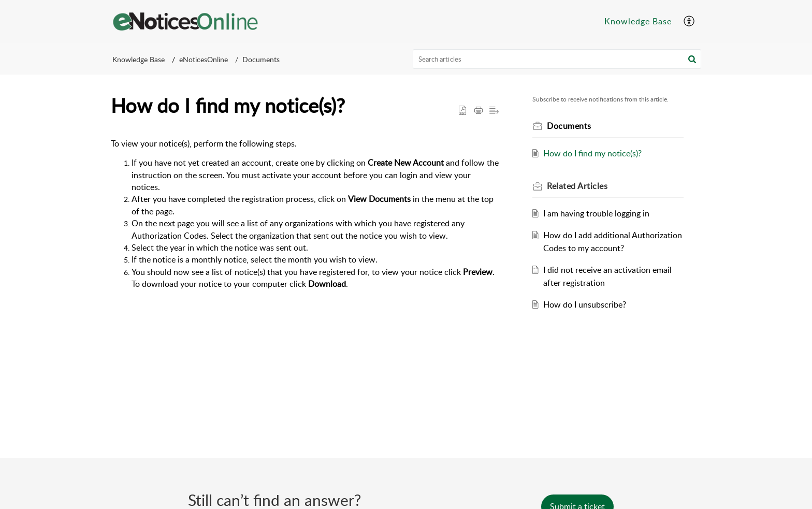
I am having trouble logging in (596, 213)
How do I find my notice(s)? (592, 153)
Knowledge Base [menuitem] (638, 21)
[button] (692, 59)
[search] (557, 59)
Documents (261, 59)
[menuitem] (638, 22)
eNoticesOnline (204, 59)
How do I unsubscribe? (585, 304)
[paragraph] (305, 214)
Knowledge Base (139, 59)
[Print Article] (479, 111)
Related (577, 186)
